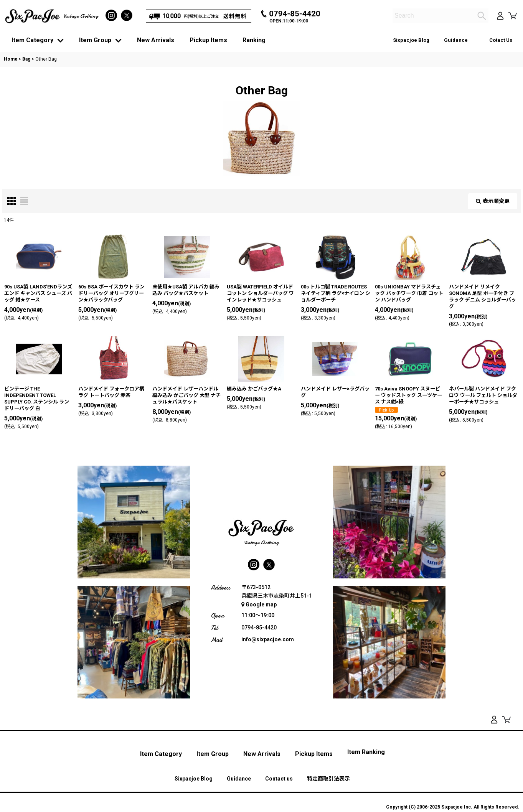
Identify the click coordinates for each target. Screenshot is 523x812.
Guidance (456, 40)
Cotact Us (501, 40)
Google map (259, 604)
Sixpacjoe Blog (411, 40)
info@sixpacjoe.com (268, 639)
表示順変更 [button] (493, 201)
